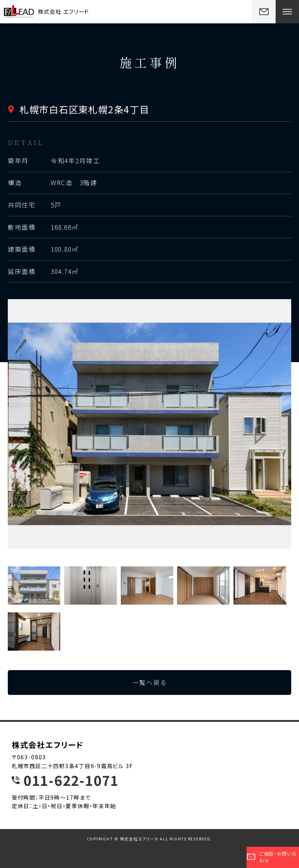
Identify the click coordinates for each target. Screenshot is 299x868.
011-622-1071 (71, 780)
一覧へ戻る (150, 682)
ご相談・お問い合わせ (272, 857)
